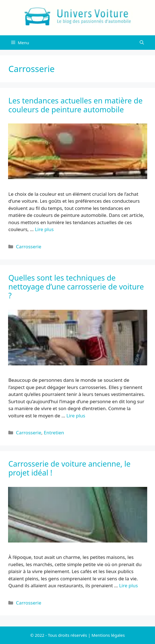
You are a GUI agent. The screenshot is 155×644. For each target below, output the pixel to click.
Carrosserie (29, 247)
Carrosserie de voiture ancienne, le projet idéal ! (69, 468)
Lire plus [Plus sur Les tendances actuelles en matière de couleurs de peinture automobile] (44, 229)
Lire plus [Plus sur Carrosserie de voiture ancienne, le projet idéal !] (128, 585)
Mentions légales (108, 635)
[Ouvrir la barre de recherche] (142, 43)
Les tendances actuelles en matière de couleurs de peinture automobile (75, 105)
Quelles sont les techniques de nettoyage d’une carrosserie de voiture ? (76, 287)
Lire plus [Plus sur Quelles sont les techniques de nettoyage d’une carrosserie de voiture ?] (76, 416)
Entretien (54, 433)
